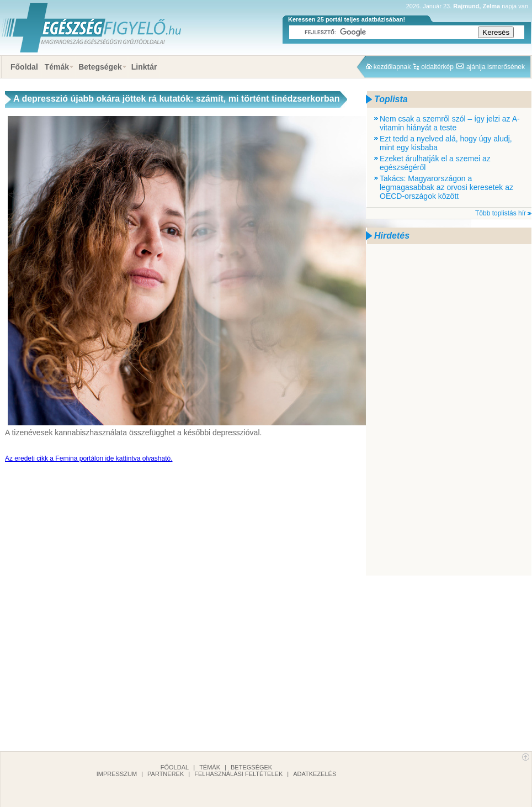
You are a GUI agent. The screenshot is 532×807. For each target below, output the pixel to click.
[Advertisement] (406, 410)
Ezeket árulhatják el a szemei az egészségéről (435, 163)
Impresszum (117, 774)
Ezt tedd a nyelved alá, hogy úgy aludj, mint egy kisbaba (446, 143)
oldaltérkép (437, 67)
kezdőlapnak (392, 67)
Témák (57, 67)
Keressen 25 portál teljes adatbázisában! (347, 19)
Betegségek (100, 67)
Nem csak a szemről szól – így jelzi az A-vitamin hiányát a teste (450, 123)
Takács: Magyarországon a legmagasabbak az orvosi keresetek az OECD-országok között (446, 187)
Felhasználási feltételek (238, 774)
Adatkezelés (315, 774)
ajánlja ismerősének (496, 67)
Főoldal (24, 67)
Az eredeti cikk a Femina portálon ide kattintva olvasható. (89, 458)
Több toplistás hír (501, 213)
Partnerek (166, 774)
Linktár (144, 67)
